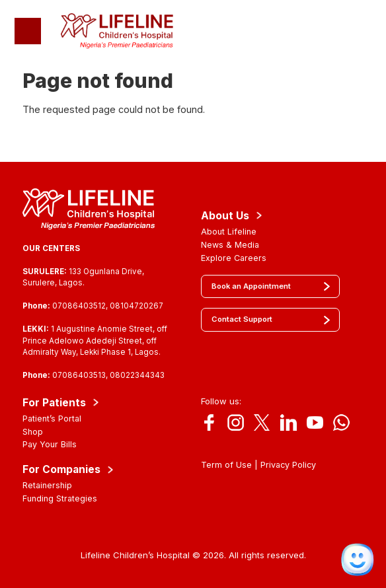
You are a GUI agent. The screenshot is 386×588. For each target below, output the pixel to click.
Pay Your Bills (50, 444)
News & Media (230, 245)
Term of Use (226, 465)
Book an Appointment (251, 286)
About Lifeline (229, 232)
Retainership (47, 485)
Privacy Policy (288, 465)
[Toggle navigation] (28, 31)
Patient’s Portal (52, 419)
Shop (33, 432)
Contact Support (242, 319)
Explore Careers (234, 258)
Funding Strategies (60, 498)
